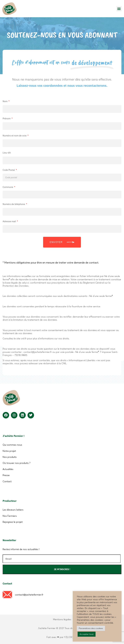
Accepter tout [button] (87, 634)
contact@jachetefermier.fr (29, 595)
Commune (8, 187)
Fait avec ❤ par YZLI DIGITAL (62, 637)
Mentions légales (62, 620)
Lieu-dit (7, 153)
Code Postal (9, 170)
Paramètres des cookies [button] (91, 628)
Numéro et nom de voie (15, 136)
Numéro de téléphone (14, 204)
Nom (5, 101)
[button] (119, 9)
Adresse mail (10, 221)
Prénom (7, 118)
